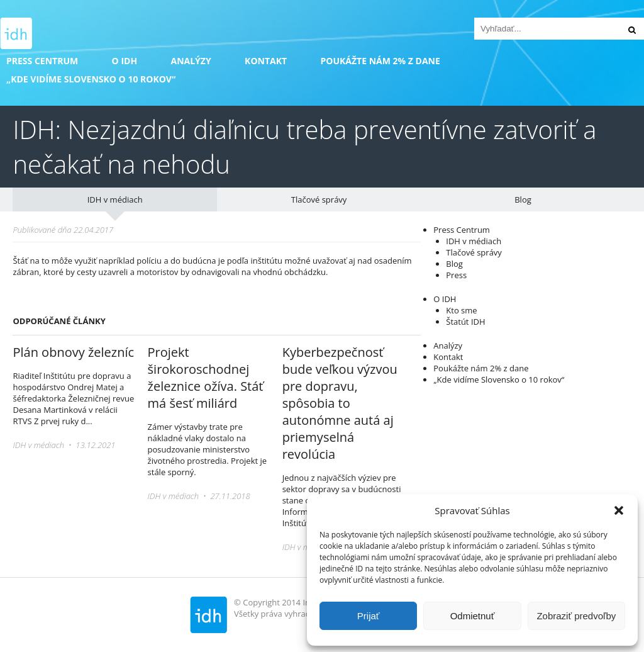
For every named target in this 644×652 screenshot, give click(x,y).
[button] (619, 510)
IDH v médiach (115, 200)
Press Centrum (42, 61)
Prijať (369, 616)
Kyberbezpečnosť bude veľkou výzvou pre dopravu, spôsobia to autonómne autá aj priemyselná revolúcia (340, 403)
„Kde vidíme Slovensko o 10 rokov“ (91, 79)
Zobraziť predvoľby (576, 616)
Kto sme (461, 310)
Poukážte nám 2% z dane (380, 61)
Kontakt (266, 61)
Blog (523, 200)
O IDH (125, 61)
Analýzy (191, 61)
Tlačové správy (319, 200)
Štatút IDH (465, 322)
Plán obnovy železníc (73, 352)
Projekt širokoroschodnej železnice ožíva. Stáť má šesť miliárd (206, 378)
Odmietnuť (473, 616)
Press (456, 275)
